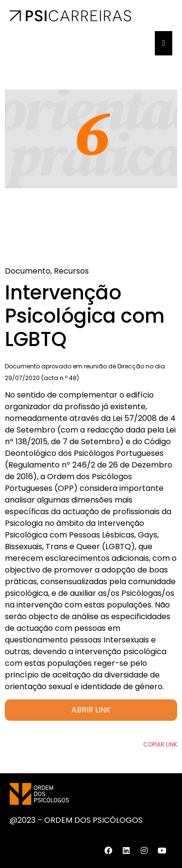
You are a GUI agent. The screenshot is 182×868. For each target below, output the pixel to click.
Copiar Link (160, 744)
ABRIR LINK (91, 710)
